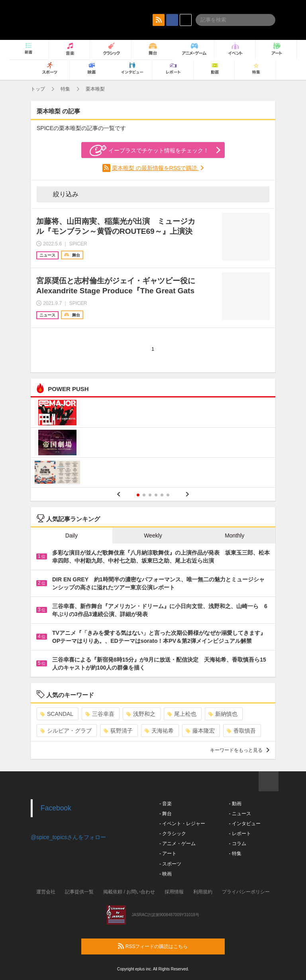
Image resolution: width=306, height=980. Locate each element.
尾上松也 (182, 714)
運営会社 (46, 892)
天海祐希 (159, 731)
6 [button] (168, 495)
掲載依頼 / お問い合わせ (129, 892)
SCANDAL (57, 714)
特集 (65, 89)
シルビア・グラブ (66, 731)
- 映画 (166, 874)
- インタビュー (244, 824)
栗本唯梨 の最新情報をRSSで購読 (156, 168)
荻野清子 (118, 731)
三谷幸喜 (100, 714)
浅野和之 (141, 714)
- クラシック (173, 834)
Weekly (153, 535)
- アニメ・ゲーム (178, 844)
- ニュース (240, 814)
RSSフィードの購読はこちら (168, 946)
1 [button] (138, 495)
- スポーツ (170, 864)
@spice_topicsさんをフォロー (68, 837)
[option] (153, 444)
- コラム (237, 844)
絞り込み (60, 194)
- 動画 (235, 804)
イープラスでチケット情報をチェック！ (149, 150)
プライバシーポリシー (246, 892)
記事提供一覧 (79, 892)
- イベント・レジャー (182, 824)
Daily (72, 535)
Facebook (56, 808)
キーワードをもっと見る (240, 750)
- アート (168, 854)
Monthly (234, 535)
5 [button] (162, 495)
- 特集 (235, 854)
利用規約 (203, 892)
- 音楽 (166, 804)
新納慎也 (223, 714)
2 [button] (144, 495)
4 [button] (156, 495)
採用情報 (174, 892)
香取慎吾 (241, 731)
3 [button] (150, 495)
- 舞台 (166, 814)
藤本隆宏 (200, 731)
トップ (38, 89)
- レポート (240, 834)
